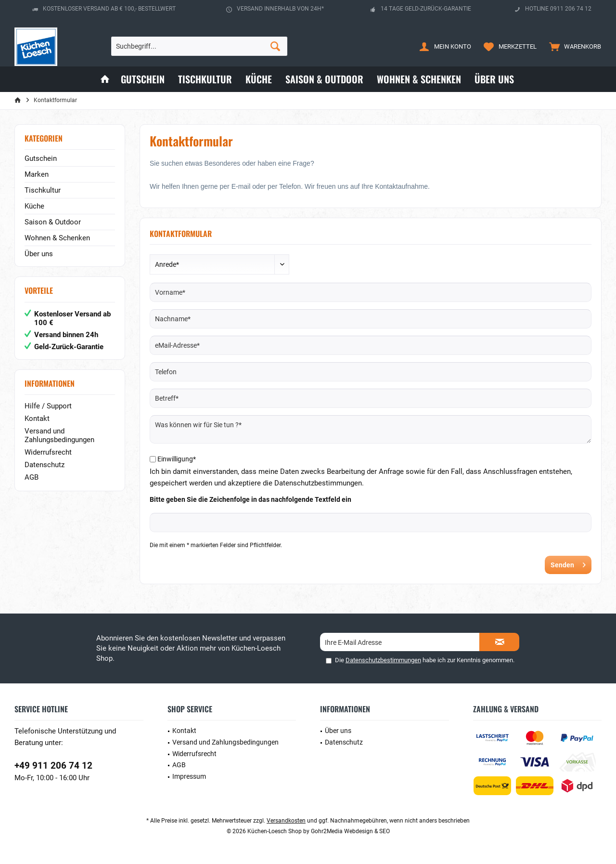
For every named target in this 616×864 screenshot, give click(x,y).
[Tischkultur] (205, 79)
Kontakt (37, 419)
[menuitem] (573, 46)
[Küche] (259, 79)
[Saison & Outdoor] (324, 79)
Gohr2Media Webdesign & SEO (350, 831)
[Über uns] (494, 79)
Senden (568, 563)
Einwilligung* (177, 459)
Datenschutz (45, 465)
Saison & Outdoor (53, 222)
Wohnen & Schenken (57, 238)
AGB (32, 477)
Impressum (189, 776)
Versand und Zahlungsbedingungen (59, 435)
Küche (34, 206)
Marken (37, 174)
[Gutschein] (143, 79)
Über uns (39, 254)
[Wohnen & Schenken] (419, 79)
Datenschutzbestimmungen (383, 660)
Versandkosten (286, 821)
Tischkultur (43, 190)
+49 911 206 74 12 (53, 766)
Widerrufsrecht (48, 452)
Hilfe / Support (48, 406)
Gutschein (41, 158)
